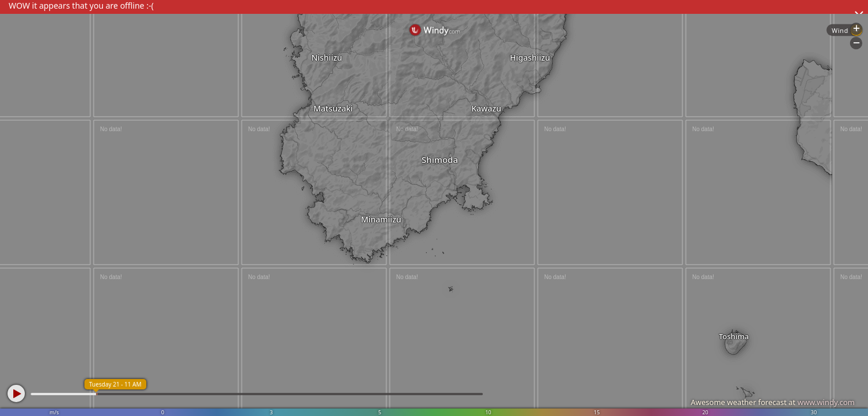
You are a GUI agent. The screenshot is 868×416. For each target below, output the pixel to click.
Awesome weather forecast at (773, 402)
